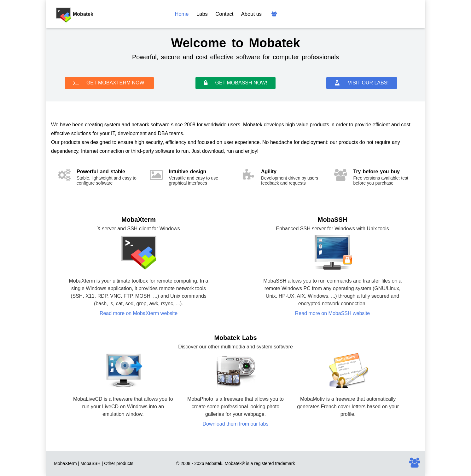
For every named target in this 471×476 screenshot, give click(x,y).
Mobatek (233, 463)
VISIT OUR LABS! (362, 83)
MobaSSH (90, 463)
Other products (119, 463)
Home (182, 14)
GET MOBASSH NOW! (235, 83)
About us (251, 14)
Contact (224, 14)
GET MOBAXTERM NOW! (109, 83)
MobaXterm (65, 463)
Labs (202, 14)
